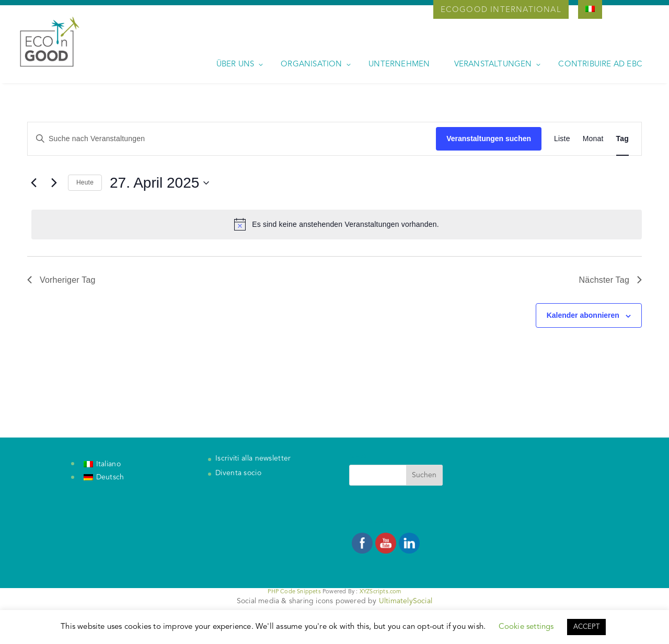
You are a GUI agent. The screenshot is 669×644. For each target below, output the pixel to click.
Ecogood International (501, 10)
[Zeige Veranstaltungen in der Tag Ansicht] (622, 139)
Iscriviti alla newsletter (253, 458)
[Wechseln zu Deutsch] (104, 478)
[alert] (337, 224)
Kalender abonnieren (583, 315)
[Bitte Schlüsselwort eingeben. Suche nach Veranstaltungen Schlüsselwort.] (232, 139)
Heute (85, 182)
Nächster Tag (610, 280)
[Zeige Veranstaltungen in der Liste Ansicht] (562, 139)
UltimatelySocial (406, 601)
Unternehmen (399, 65)
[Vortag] (33, 183)
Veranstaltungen (493, 65)
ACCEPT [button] (586, 627)
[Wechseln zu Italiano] (102, 464)
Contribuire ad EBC (600, 65)
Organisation (311, 65)
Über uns (235, 65)
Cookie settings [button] (526, 627)
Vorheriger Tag (61, 280)
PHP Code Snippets (294, 592)
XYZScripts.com (380, 592)
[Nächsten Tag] (54, 183)
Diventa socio (238, 473)
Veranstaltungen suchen (489, 139)
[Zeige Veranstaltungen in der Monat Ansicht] (593, 139)
